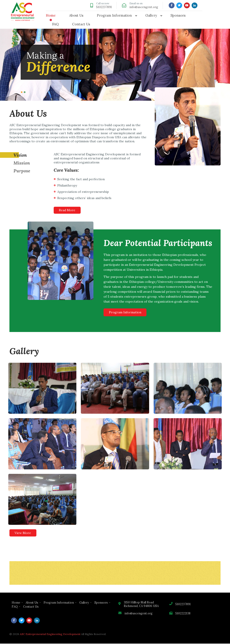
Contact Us (81, 24)
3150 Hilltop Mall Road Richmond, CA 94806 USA (142, 605)
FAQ (55, 24)
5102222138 (183, 614)
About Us (76, 15)
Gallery (151, 15)
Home (51, 15)
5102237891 (102, 7)
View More (23, 533)
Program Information (114, 15)
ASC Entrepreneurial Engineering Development (50, 634)
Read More (67, 210)
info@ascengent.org (143, 7)
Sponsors (178, 15)
